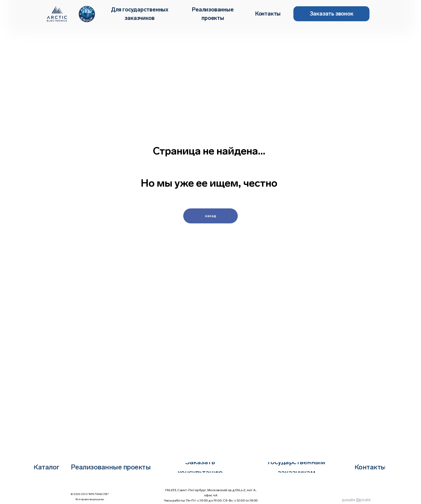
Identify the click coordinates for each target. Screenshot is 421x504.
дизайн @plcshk (356, 500)
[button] (331, 14)
